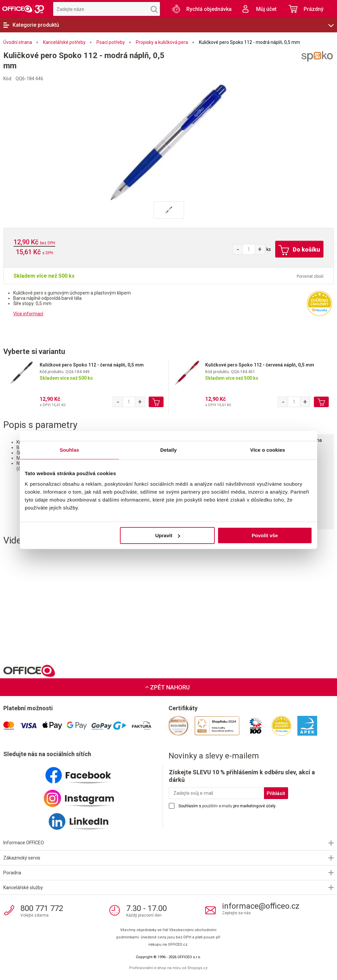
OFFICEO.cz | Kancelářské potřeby (23, 9)
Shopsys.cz (197, 968)
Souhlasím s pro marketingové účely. (227, 806)
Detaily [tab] (168, 450)
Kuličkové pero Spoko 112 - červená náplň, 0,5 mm (260, 365)
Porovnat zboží (310, 276)
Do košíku (299, 250)
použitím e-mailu (217, 806)
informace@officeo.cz (261, 906)
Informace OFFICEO (24, 843)
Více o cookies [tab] (268, 450)
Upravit (168, 535)
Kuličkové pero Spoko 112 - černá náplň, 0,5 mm (92, 365)
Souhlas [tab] (69, 450)
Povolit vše (265, 535)
